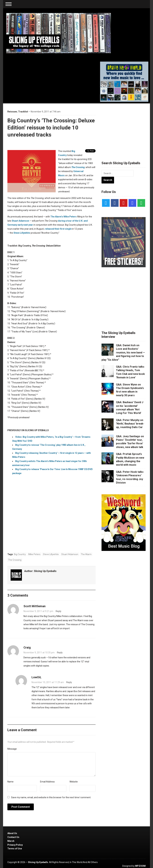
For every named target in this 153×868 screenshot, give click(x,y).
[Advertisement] (126, 128)
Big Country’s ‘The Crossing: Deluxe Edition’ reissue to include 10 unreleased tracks (51, 128)
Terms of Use (15, 849)
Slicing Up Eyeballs (45, 571)
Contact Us (13, 837)
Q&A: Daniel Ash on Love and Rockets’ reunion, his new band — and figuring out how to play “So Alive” (123, 353)
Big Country (20, 554)
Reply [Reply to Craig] (60, 653)
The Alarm (86, 554)
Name (10, 782)
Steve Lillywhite (22, 233)
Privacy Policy (15, 845)
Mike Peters (34, 554)
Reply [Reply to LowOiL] (69, 682)
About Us (12, 833)
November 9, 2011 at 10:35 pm (39, 653)
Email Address (47, 782)
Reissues (12, 112)
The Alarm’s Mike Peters (63, 217)
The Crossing (78, 167)
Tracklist (23, 112)
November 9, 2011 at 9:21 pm (38, 611)
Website (74, 782)
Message (12, 749)
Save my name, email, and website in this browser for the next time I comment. (51, 797)
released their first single (58, 229)
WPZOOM (140, 866)
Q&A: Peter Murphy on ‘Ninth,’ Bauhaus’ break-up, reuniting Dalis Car (130, 424)
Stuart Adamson (20, 221)
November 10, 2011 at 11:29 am (48, 682)
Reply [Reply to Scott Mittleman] (58, 611)
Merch (11, 841)
